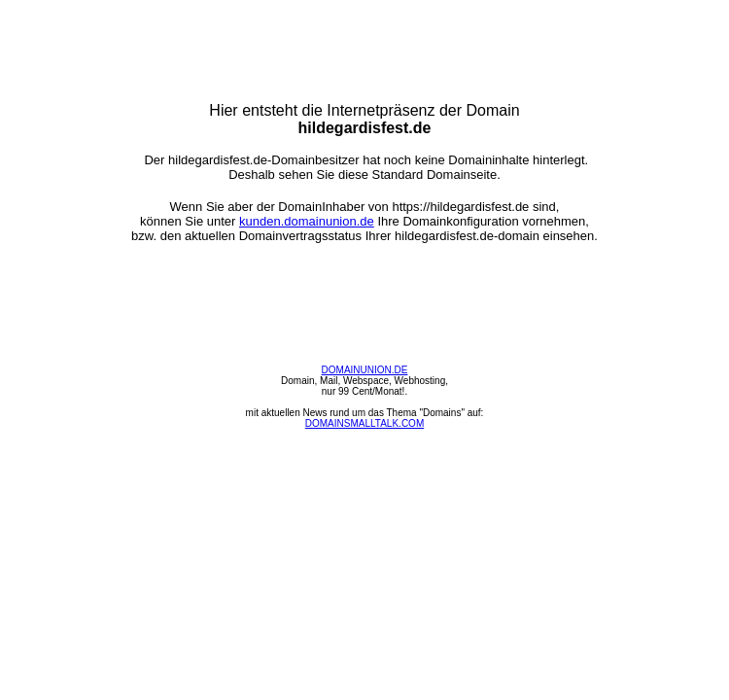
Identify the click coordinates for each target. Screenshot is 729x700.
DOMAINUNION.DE (365, 370)
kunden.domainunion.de (307, 221)
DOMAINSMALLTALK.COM (364, 423)
